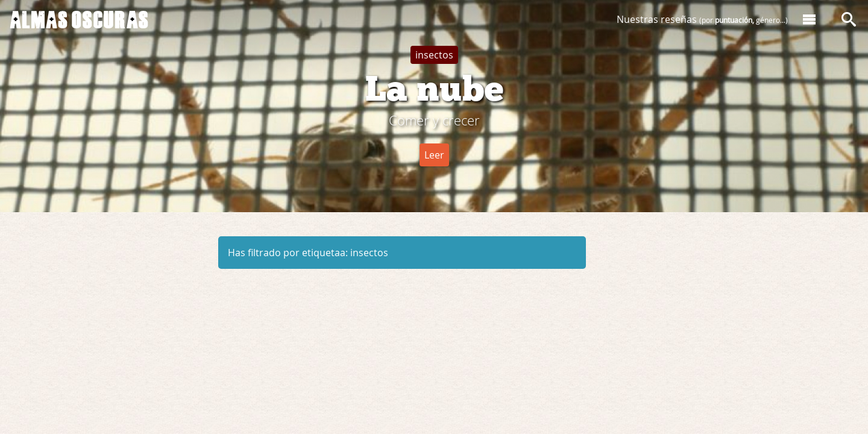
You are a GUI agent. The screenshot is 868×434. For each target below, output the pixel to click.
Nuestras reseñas (702, 19)
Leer (434, 155)
